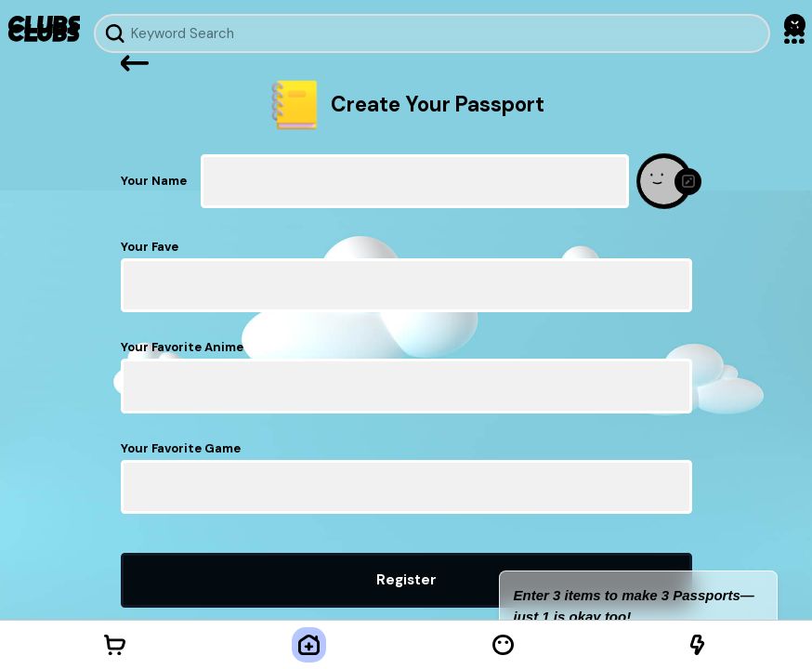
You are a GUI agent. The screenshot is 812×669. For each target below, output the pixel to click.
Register (406, 580)
